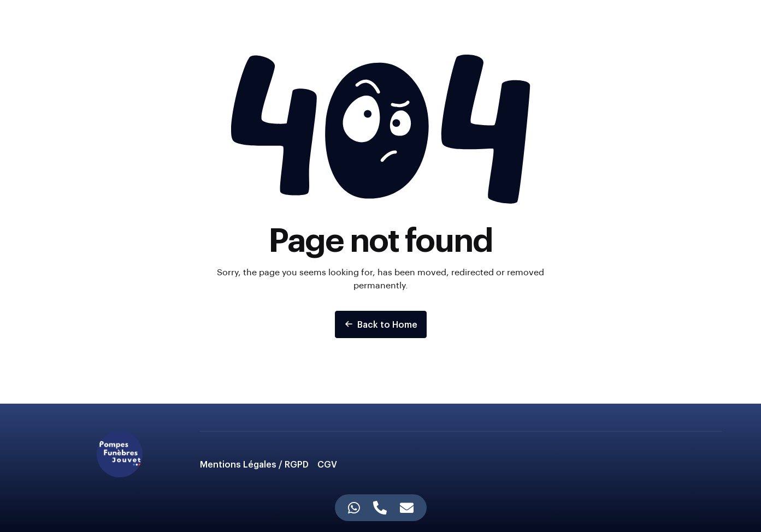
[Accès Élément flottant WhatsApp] (354, 508)
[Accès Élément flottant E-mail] (407, 508)
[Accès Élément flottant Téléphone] (380, 508)
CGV (327, 464)
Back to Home (381, 324)
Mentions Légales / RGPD (254, 464)
